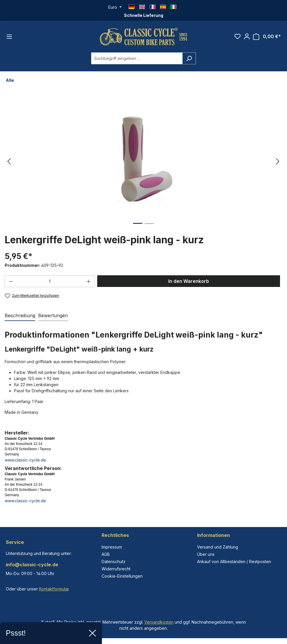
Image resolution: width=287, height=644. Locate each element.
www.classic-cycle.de (25, 460)
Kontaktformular (54, 589)
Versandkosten (159, 622)
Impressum (112, 547)
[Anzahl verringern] (11, 281)
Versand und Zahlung (218, 547)
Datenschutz (114, 561)
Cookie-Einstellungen (122, 576)
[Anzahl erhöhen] (89, 281)
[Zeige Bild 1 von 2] (138, 228)
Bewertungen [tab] (53, 315)
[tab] (20, 316)
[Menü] (9, 37)
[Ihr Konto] (247, 36)
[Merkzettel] (238, 36)
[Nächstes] (278, 162)
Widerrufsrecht (116, 569)
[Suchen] (189, 58)
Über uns (206, 554)
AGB (106, 554)
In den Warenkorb (189, 281)
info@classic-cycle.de (32, 565)
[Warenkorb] (267, 37)
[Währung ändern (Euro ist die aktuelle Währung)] (115, 7)
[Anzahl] (50, 281)
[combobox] (137, 58)
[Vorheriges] (9, 162)
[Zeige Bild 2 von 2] (149, 228)
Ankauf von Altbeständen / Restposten (234, 561)
